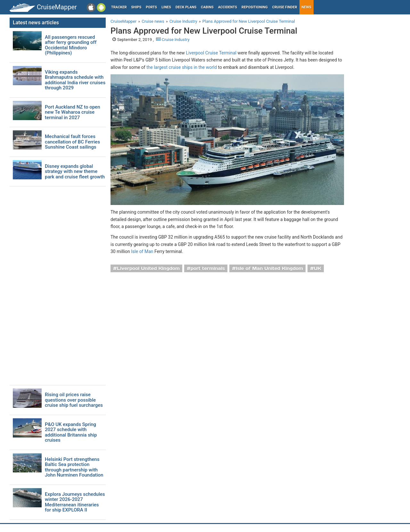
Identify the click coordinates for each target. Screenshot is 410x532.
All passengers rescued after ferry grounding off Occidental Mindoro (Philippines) (71, 45)
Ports (151, 7)
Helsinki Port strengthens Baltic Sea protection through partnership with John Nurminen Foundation (74, 467)
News (307, 7)
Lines (166, 7)
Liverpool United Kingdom (148, 268)
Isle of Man (142, 251)
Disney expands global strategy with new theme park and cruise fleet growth (75, 172)
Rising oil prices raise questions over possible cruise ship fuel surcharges (74, 400)
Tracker (119, 7)
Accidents (228, 7)
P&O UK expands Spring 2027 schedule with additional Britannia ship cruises (71, 432)
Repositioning (255, 7)
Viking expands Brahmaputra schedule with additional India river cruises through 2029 (75, 80)
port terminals (208, 268)
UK (318, 268)
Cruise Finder (285, 7)
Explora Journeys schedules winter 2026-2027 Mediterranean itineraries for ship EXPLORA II (75, 502)
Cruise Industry (173, 40)
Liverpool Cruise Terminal (211, 53)
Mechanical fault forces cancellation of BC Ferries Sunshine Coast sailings (72, 142)
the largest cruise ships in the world (182, 67)
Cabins (207, 7)
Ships (136, 7)
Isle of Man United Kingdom (269, 268)
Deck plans (186, 7)
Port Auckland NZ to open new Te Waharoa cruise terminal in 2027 (72, 112)
